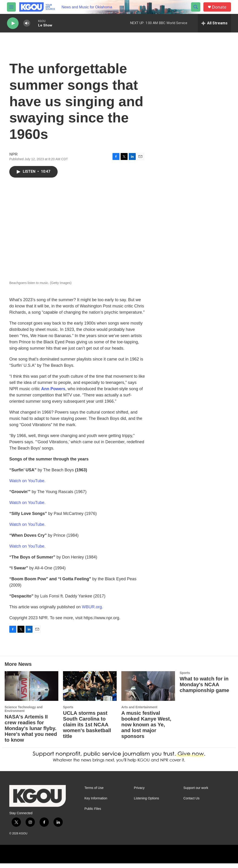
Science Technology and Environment (24, 709)
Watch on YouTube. (27, 481)
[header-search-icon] (196, 7)
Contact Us (191, 798)
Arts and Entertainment (139, 707)
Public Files (93, 809)
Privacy (139, 788)
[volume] (27, 23)
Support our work (196, 788)
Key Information (96, 798)
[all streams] (214, 23)
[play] (13, 23)
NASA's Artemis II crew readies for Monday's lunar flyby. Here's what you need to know (31, 728)
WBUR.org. (92, 607)
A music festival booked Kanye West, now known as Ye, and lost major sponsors (146, 725)
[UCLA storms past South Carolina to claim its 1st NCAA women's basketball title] (90, 686)
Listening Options (146, 798)
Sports (68, 707)
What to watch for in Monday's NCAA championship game (204, 685)
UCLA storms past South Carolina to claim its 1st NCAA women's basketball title (87, 725)
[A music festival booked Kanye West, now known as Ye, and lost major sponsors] (148, 686)
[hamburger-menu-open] (11, 7)
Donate (219, 7)
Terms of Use (94, 788)
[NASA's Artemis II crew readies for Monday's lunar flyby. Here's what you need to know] (31, 686)
